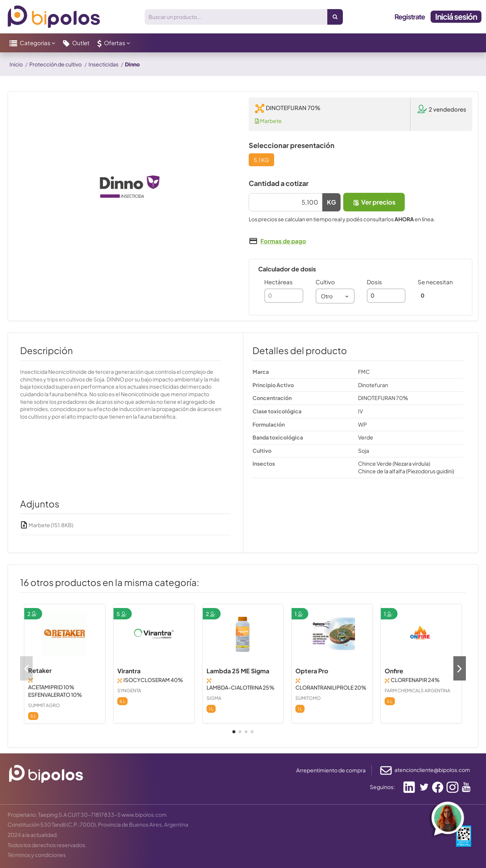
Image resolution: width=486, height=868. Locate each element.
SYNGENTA (129, 691)
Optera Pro (312, 671)
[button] (32, 43)
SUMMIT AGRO (44, 705)
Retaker (40, 670)
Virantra (129, 671)
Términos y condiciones (37, 855)
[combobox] (335, 296)
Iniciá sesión (456, 17)
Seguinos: (382, 787)
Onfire (394, 671)
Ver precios (374, 202)
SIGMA (214, 698)
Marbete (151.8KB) (47, 525)
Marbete (268, 121)
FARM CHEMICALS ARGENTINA (417, 691)
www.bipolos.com (144, 814)
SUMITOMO (308, 698)
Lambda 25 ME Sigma (238, 671)
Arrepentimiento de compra (331, 770)
